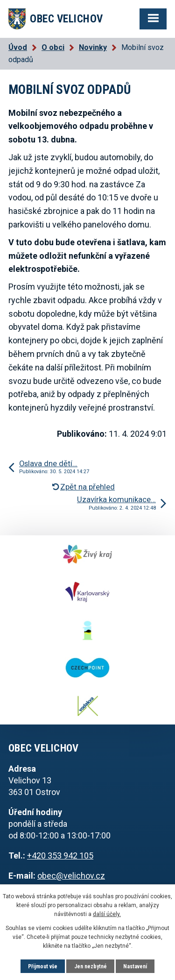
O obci (53, 47)
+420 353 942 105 (60, 856)
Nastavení (135, 966)
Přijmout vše (43, 966)
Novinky (93, 47)
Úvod (18, 47)
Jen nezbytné (91, 966)
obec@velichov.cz (71, 876)
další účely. (107, 914)
